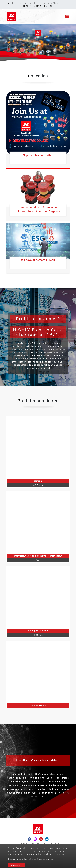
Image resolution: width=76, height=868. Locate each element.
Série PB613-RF (38, 706)
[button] (6, 42)
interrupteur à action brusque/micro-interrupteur (38, 556)
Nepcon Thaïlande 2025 (38, 155)
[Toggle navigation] (67, 16)
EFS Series (38, 635)
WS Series (38, 485)
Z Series (38, 560)
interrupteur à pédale (38, 631)
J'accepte (15, 865)
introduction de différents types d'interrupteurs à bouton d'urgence (38, 210)
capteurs (38, 481)
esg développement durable (38, 260)
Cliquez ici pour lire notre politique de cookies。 (32, 859)
